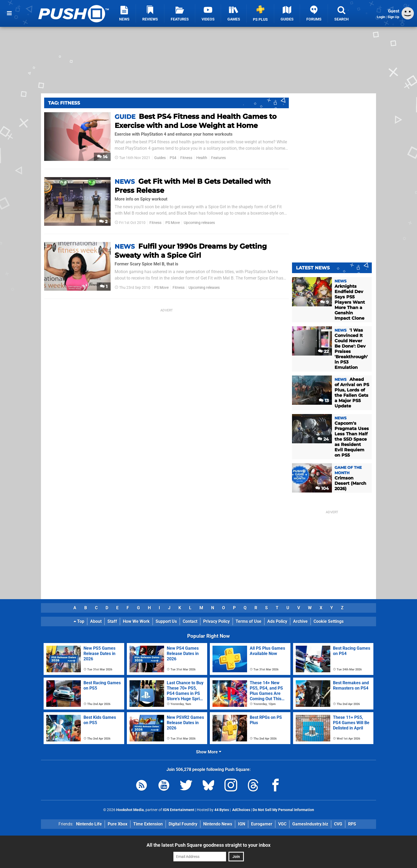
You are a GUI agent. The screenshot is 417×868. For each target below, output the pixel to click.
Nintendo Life (89, 824)
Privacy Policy (216, 621)
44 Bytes (222, 810)
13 (324, 401)
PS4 (173, 158)
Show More (209, 752)
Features (218, 158)
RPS (352, 824)
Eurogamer (262, 824)
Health (202, 158)
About (96, 621)
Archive (300, 621)
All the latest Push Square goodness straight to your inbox (208, 845)
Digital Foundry (183, 824)
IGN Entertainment (179, 810)
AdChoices (241, 810)
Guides (160, 158)
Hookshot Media (130, 810)
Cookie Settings (329, 621)
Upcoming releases (199, 223)
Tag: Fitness (64, 103)
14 (102, 157)
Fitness (186, 158)
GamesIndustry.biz (310, 824)
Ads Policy (277, 621)
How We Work (136, 621)
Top (79, 621)
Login (381, 17)
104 (322, 488)
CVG (338, 824)
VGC (282, 824)
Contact (190, 621)
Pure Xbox (118, 824)
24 (323, 439)
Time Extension (148, 824)
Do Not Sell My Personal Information (283, 810)
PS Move (173, 223)
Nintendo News (218, 824)
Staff (112, 621)
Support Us (166, 621)
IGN (242, 824)
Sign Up (393, 17)
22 (323, 351)
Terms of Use (249, 621)
